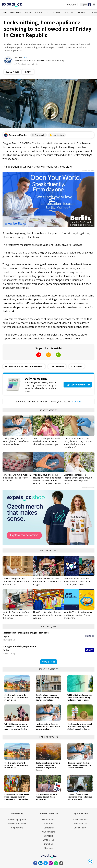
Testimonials (48, 836)
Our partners (49, 832)
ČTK (26, 57)
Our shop (49, 844)
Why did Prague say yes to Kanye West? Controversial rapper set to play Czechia (16, 726)
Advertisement (88, 170)
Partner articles (49, 550)
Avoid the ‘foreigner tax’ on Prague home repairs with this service (16, 615)
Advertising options (17, 820)
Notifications (57, 135)
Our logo (48, 848)
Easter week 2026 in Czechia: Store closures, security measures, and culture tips (17, 797)
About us (48, 824)
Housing (81, 13)
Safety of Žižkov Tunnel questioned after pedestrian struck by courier (80, 797)
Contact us (49, 828)
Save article (38, 135)
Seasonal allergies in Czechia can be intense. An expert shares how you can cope (47, 441)
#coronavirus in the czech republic (24, 366)
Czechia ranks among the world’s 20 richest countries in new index (16, 697)
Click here (76, 402)
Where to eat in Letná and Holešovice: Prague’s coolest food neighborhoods (78, 581)
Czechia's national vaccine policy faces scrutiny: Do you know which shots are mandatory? (78, 443)
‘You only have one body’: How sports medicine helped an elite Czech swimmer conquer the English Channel (47, 479)
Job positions (17, 828)
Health (28, 72)
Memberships (48, 820)
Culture (39, 13)
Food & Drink (54, 13)
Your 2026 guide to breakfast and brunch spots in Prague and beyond (78, 615)
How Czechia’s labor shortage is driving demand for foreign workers (48, 615)
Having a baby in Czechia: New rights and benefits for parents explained (16, 441)
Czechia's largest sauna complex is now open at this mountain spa (16, 581)
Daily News (16, 13)
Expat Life (69, 13)
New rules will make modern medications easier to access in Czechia (17, 478)
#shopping (77, 366)
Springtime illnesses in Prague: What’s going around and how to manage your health (78, 479)
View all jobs (49, 662)
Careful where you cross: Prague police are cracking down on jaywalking (47, 697)
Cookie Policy (80, 828)
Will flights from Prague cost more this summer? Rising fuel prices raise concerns (80, 697)
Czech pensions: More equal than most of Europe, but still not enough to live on (80, 726)
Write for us (49, 840)
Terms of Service (80, 820)
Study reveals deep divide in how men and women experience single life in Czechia (48, 766)
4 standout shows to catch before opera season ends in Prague (47, 581)
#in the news (57, 366)
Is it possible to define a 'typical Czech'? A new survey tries (46, 797)
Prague (28, 13)
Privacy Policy (80, 824)
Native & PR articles (17, 824)
